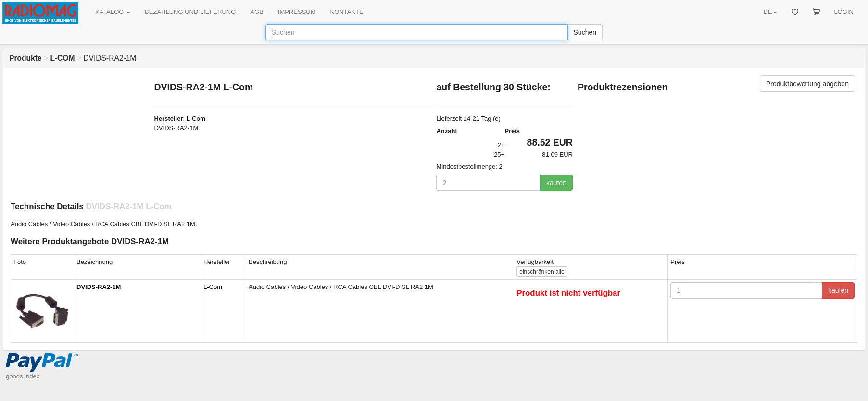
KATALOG (113, 12)
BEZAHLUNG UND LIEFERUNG (190, 12)
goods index (23, 376)
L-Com (196, 119)
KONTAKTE (347, 12)
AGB (257, 12)
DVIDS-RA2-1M (99, 287)
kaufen (556, 183)
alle (542, 272)
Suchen (585, 32)
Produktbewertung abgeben (807, 84)
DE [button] (770, 12)
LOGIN (844, 12)
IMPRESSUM (297, 12)
